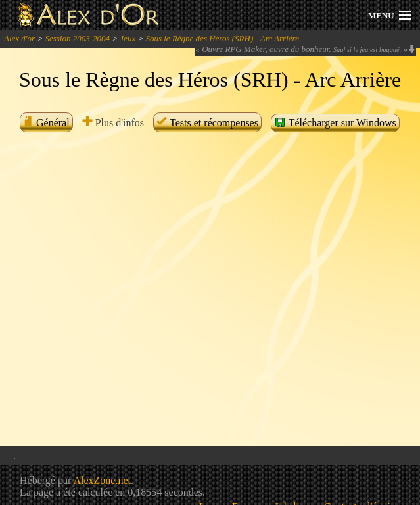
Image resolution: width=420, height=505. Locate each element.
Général (46, 123)
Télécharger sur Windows (335, 122)
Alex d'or (19, 38)
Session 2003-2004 (77, 38)
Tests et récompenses (207, 123)
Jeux (128, 38)
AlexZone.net (102, 480)
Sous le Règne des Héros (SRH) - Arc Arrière (222, 38)
